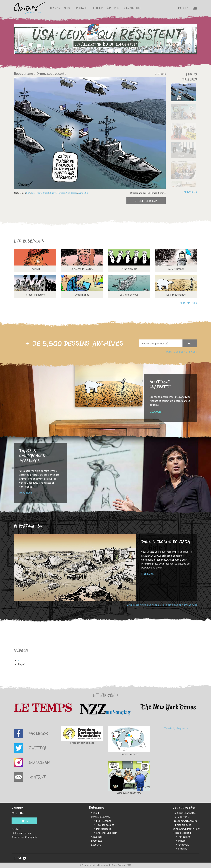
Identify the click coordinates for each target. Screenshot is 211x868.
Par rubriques (104, 829)
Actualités (97, 837)
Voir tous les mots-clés (181, 352)
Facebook (183, 845)
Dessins (55, 8)
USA (28, 193)
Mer (68, 193)
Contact (16, 829)
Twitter (182, 841)
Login (24, 821)
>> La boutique (132, 8)
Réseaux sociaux (182, 833)
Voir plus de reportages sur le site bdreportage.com (162, 605)
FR (180, 8)
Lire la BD (147, 574)
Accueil (95, 813)
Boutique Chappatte (184, 813)
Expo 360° (98, 8)
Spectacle (81, 8)
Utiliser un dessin (21, 833)
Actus (67, 8)
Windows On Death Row (186, 829)
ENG (21, 813)
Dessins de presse (101, 817)
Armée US (83, 193)
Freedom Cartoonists (185, 821)
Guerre (53, 193)
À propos (113, 8)
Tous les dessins (105, 825)
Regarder (26, 493)
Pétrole (61, 193)
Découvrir (156, 412)
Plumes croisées (182, 825)
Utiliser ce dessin (146, 201)
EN (187, 8)
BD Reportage (181, 817)
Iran (33, 193)
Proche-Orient (42, 193)
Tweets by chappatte (176, 728)
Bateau (74, 193)
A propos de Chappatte (24, 837)
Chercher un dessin (107, 833)
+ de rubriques (187, 303)
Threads (182, 849)
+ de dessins (189, 192)
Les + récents (104, 821)
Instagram (184, 837)
